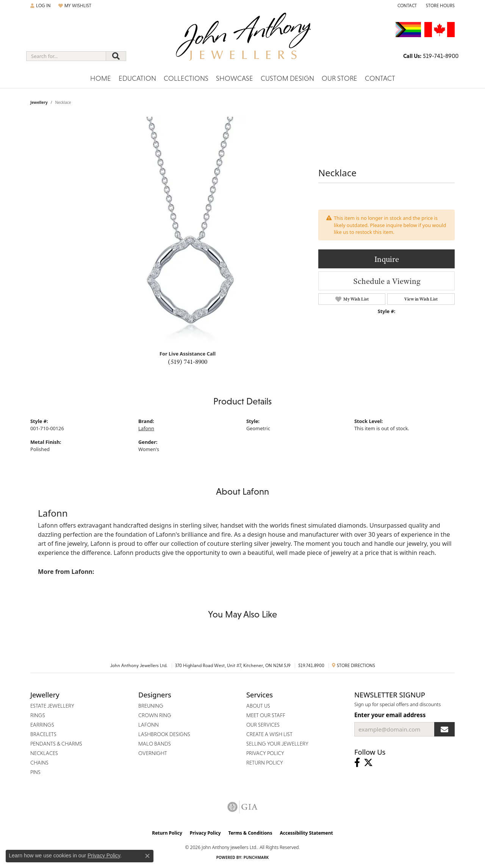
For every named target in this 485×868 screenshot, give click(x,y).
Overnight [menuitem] (153, 753)
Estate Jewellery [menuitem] (52, 706)
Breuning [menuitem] (151, 706)
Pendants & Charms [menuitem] (56, 744)
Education (137, 78)
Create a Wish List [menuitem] (269, 734)
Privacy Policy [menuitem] (265, 753)
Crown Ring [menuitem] (155, 715)
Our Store (339, 78)
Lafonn (146, 428)
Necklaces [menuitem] (44, 753)
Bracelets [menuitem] (43, 734)
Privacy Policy (205, 833)
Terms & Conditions (250, 833)
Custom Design (287, 78)
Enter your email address (390, 715)
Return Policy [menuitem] (265, 763)
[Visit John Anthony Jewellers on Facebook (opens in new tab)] (357, 763)
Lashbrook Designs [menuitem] (164, 734)
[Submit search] (116, 56)
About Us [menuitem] (258, 706)
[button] (41, 6)
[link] (406, 6)
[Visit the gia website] (242, 807)
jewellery (39, 102)
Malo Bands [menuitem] (155, 744)
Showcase (235, 78)
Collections (186, 78)
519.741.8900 (311, 666)
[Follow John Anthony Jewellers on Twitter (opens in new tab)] (368, 763)
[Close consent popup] (147, 856)
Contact (380, 78)
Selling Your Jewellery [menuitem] (277, 744)
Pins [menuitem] (35, 772)
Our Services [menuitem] (263, 725)
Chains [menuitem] (39, 763)
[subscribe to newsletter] (444, 729)
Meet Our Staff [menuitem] (266, 715)
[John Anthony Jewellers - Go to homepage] (243, 41)
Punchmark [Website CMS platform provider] (256, 857)
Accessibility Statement (306, 833)
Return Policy (167, 833)
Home (101, 78)
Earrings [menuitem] (42, 725)
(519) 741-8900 (188, 362)
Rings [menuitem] (38, 715)
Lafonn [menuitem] (149, 725)
